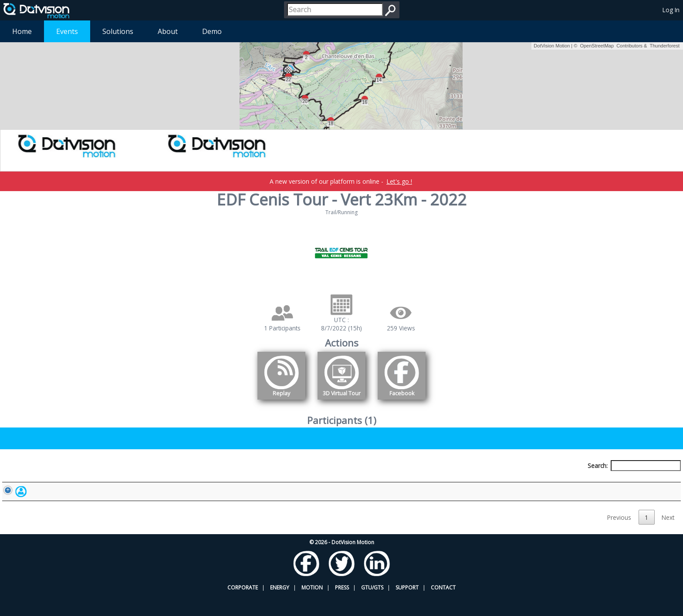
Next (668, 537)
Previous (619, 537)
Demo (212, 31)
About (168, 31)
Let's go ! (399, 181)
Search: (634, 466)
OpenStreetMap (597, 46)
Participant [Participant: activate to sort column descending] (86, 482)
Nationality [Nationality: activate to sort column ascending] (376, 482)
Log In (671, 10)
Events (67, 31)
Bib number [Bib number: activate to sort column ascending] (229, 482)
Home (22, 31)
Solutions (118, 31)
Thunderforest (665, 46)
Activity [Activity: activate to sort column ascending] (510, 482)
